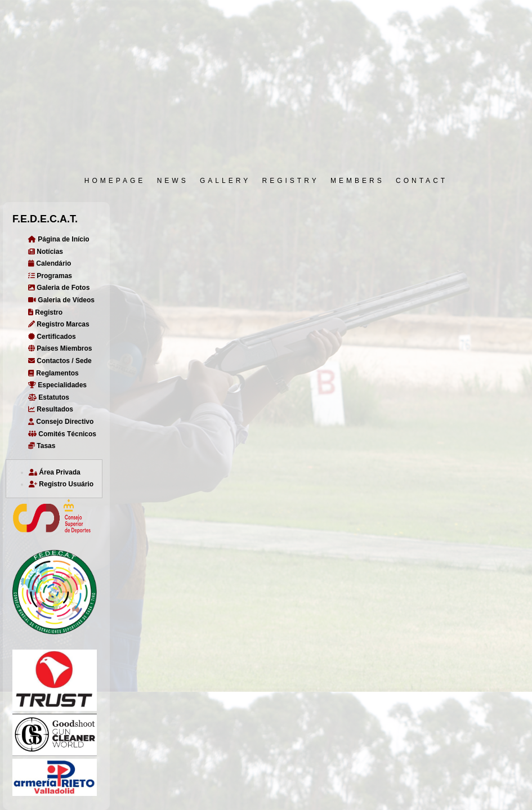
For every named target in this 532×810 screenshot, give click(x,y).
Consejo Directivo (61, 422)
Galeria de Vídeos (61, 300)
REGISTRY (291, 181)
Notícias (46, 252)
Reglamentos (53, 373)
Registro (45, 312)
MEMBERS (357, 181)
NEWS (173, 181)
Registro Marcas (59, 324)
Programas (50, 276)
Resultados (51, 409)
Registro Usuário (61, 484)
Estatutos (49, 397)
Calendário (50, 263)
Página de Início (59, 239)
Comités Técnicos (62, 434)
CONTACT (422, 181)
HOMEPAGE (115, 181)
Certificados (52, 337)
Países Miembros (60, 348)
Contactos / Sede (60, 361)
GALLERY (225, 181)
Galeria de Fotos (59, 288)
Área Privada (55, 472)
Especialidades (57, 385)
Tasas (42, 446)
